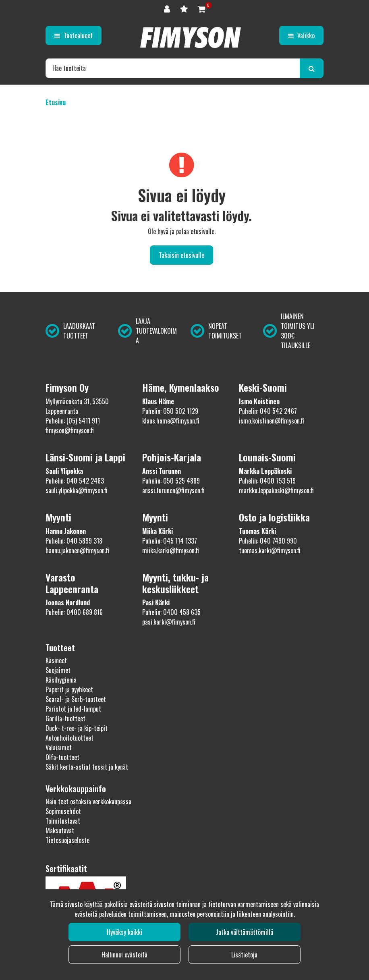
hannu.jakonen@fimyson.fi (77, 550)
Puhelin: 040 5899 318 (74, 541)
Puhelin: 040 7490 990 (268, 541)
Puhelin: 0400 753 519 (267, 481)
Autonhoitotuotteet (69, 738)
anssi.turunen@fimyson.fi (173, 490)
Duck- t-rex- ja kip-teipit (77, 728)
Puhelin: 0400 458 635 (171, 612)
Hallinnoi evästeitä (124, 955)
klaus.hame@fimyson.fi (171, 421)
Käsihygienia (61, 680)
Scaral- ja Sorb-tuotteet (76, 699)
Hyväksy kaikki (124, 932)
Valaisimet (59, 747)
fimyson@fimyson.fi (70, 430)
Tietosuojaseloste (67, 840)
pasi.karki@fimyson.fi (169, 622)
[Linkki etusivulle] (191, 37)
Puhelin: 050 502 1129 (170, 411)
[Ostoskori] (202, 8)
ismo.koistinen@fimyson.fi (272, 421)
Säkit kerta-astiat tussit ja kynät (87, 767)
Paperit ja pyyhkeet (69, 689)
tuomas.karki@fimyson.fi (270, 550)
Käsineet (56, 660)
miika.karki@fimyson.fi (171, 550)
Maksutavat (60, 831)
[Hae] (173, 68)
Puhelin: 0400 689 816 (74, 612)
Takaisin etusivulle (181, 255)
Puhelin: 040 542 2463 (75, 481)
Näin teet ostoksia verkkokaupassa (88, 801)
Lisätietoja (244, 955)
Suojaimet (58, 670)
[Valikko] (301, 35)
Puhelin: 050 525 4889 (171, 481)
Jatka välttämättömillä (245, 932)
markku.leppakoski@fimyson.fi (276, 490)
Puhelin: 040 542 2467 (268, 411)
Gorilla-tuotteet (65, 718)
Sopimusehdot (63, 811)
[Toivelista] (185, 8)
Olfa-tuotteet (62, 757)
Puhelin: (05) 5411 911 (73, 421)
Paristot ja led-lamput (73, 709)
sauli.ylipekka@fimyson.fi (77, 490)
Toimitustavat (63, 821)
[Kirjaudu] (168, 8)
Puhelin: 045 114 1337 (170, 541)
